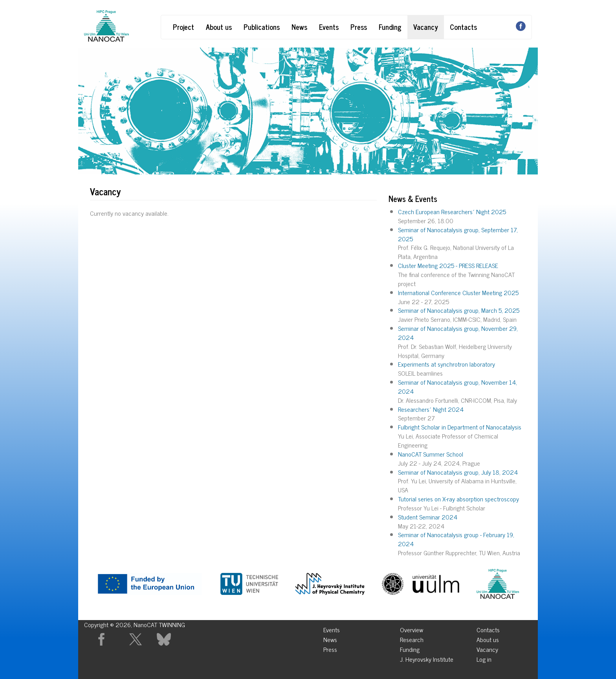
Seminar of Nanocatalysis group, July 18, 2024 (458, 472)
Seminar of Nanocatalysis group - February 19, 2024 (456, 539)
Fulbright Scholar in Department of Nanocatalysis (460, 427)
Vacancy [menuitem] (487, 648)
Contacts (463, 27)
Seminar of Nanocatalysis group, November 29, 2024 (458, 333)
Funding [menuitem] (410, 648)
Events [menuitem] (332, 629)
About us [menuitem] (488, 638)
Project (183, 27)
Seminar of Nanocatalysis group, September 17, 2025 (458, 234)
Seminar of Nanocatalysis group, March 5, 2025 (459, 310)
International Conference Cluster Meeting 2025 (458, 292)
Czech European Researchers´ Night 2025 (452, 211)
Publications (262, 27)
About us (219, 27)
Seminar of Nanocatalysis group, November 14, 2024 (457, 386)
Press (359, 27)
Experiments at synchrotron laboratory (446, 364)
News (299, 27)
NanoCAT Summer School (431, 454)
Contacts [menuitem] (488, 629)
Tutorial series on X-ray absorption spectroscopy (458, 499)
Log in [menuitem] (484, 658)
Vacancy (426, 27)
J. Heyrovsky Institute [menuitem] (427, 658)
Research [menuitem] (412, 638)
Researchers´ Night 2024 (431, 409)
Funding (390, 27)
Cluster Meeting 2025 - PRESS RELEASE (448, 265)
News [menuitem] (330, 638)
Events (329, 27)
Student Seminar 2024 (428, 517)
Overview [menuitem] (412, 629)
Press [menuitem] (330, 648)
